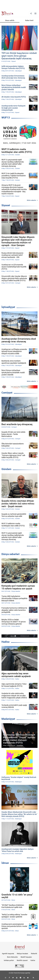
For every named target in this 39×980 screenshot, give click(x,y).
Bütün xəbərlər (31, 200)
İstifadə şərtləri (9, 960)
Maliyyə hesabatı (22, 954)
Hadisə (5, 642)
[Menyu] (35, 13)
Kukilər (33, 960)
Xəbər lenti (29, 20)
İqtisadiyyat (8, 307)
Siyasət (6, 205)
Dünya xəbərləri (10, 554)
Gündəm (6, 469)
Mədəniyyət (8, 719)
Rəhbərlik (34, 954)
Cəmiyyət (7, 393)
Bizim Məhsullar (12, 957)
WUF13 (6, 118)
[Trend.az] (7, 13)
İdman (5, 863)
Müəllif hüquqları (26, 957)
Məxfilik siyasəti (22, 960)
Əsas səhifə (10, 20)
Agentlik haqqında (8, 954)
